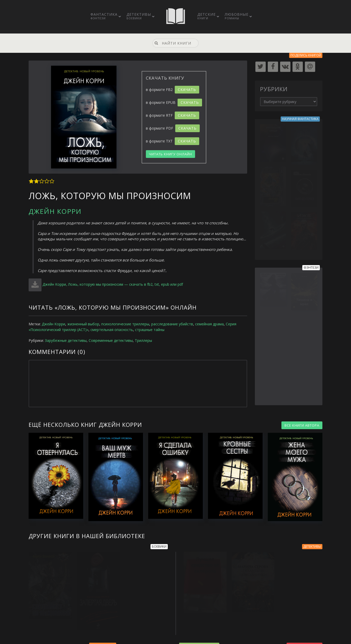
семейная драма (209, 324)
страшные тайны (150, 330)
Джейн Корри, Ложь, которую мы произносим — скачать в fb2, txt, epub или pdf (113, 284)
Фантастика (104, 16)
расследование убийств (172, 324)
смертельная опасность (112, 330)
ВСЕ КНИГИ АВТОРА (302, 425)
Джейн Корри (55, 211)
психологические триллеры (125, 324)
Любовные (237, 16)
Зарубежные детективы (66, 340)
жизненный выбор (83, 324)
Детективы (139, 16)
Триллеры (143, 340)
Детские (207, 16)
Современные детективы (111, 340)
